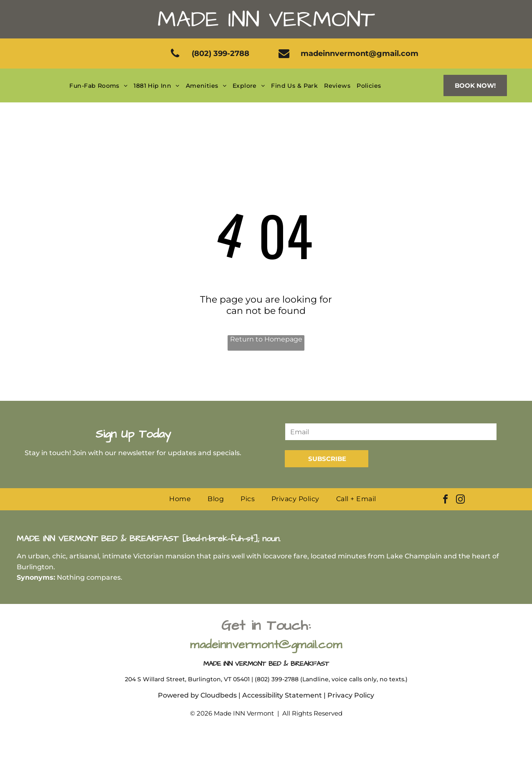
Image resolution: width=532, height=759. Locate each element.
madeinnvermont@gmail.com (266, 645)
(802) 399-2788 (277, 679)
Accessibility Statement (282, 695)
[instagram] (461, 500)
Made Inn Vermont (266, 20)
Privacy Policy (351, 695)
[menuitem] (99, 86)
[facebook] (446, 500)
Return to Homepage (266, 339)
